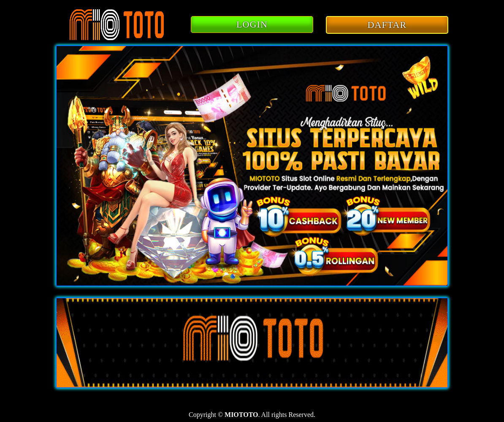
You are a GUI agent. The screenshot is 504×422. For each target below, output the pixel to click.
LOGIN (252, 24)
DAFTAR (387, 25)
